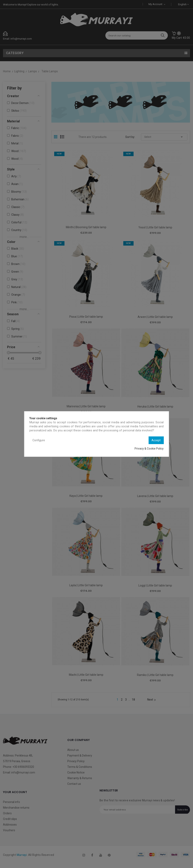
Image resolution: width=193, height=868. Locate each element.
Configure (39, 440)
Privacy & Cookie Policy (149, 449)
